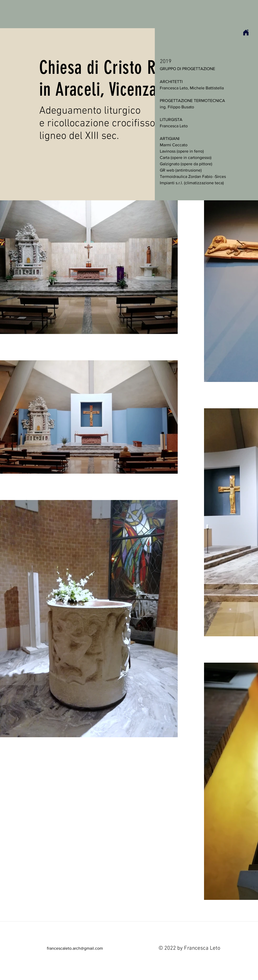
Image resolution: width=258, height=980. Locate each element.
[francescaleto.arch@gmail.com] (75, 948)
